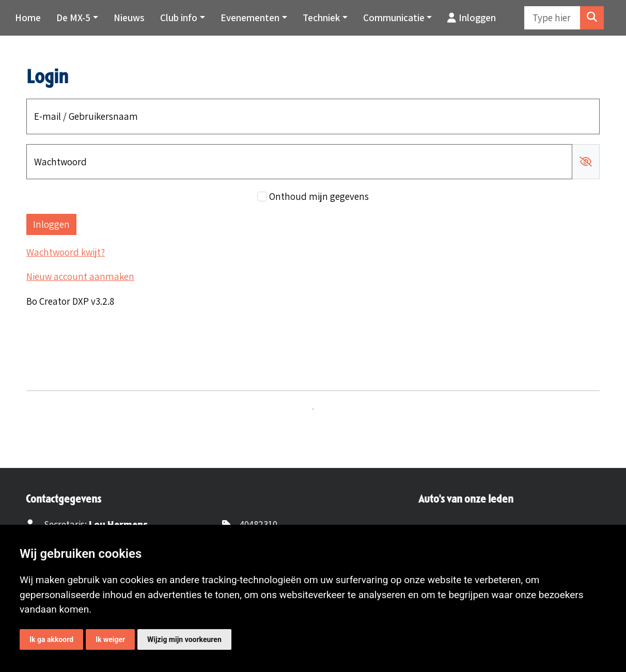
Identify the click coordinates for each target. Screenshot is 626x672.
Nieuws (129, 18)
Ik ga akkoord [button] (51, 639)
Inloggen (472, 18)
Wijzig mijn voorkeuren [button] (184, 639)
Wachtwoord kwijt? (66, 252)
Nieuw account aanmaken (80, 276)
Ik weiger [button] (110, 639)
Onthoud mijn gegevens (319, 196)
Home (28, 18)
